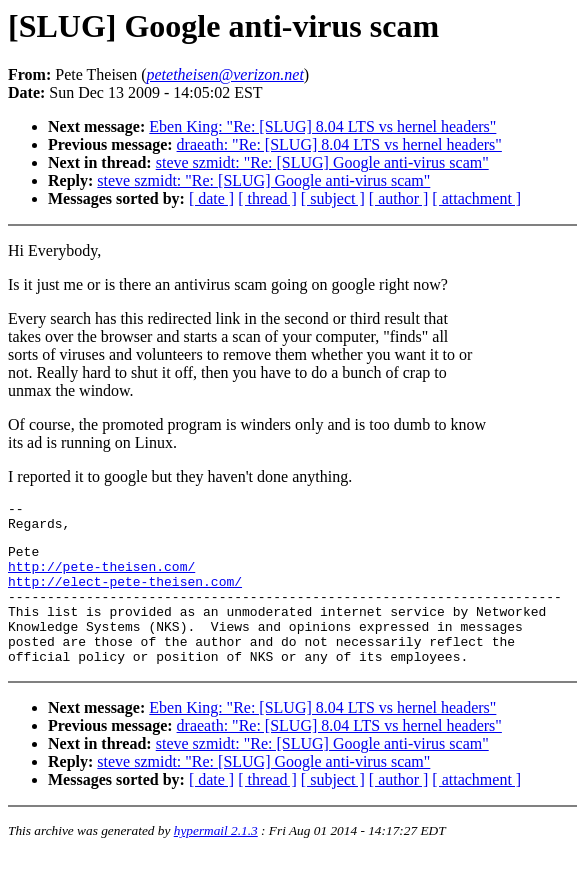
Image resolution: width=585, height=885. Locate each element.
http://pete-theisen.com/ (101, 578)
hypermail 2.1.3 (216, 860)
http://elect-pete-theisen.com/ (125, 596)
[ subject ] (333, 198)
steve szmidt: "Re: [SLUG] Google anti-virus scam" (322, 162)
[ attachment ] (476, 198)
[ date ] (211, 198)
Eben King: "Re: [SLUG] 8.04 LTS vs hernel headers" (322, 126)
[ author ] (399, 198)
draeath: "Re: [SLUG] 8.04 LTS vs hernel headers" (339, 144)
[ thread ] (267, 198)
